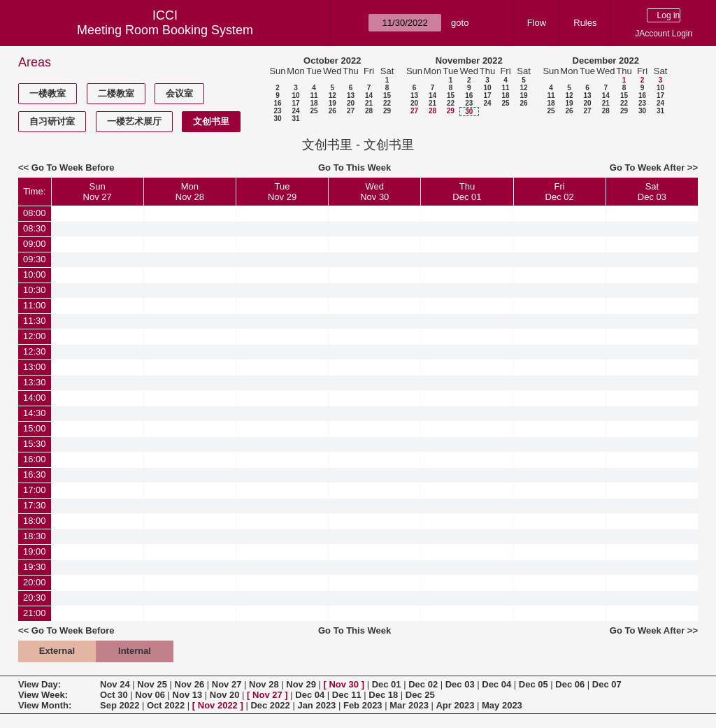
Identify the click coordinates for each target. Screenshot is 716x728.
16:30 (35, 474)
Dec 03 (460, 684)
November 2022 (469, 60)
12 (332, 95)
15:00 (35, 428)
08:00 (35, 213)
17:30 (35, 505)
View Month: (45, 705)
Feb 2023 (363, 705)
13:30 (35, 382)
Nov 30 (344, 684)
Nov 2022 (218, 705)
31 (295, 119)
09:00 (35, 244)
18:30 (35, 536)
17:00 (35, 490)
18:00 (35, 521)
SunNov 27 (98, 192)
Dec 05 (534, 684)
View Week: (43, 695)
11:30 (35, 321)
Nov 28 (264, 684)
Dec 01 (387, 684)
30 (277, 119)
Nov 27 (227, 684)
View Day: (40, 684)
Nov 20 (225, 695)
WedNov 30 (374, 192)
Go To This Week (355, 167)
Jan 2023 (316, 705)
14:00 (35, 398)
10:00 (35, 274)
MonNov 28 (190, 192)
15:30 (35, 444)
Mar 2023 (409, 705)
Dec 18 (383, 695)
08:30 (35, 228)
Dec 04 (496, 684)
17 (295, 103)
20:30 (35, 598)
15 (387, 95)
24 (295, 111)
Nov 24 (115, 684)
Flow (537, 23)
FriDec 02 (560, 192)
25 (314, 111)
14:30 (35, 413)
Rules (585, 23)
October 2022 (332, 60)
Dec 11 (347, 695)
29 (387, 111)
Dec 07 (607, 684)
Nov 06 (150, 695)
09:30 (35, 259)
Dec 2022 (270, 705)
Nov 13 (188, 695)
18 (314, 103)
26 (332, 111)
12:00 (35, 336)
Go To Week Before (73, 167)
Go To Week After (647, 167)
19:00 (35, 551)
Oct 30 (114, 695)
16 (277, 103)
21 (369, 103)
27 (351, 111)
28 (369, 111)
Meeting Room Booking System (165, 30)
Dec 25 (420, 695)
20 (351, 103)
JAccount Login (664, 34)
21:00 (35, 613)
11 (314, 95)
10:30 (35, 290)
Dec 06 (570, 684)
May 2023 (502, 705)
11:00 (35, 305)
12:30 (35, 351)
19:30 (35, 567)
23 (277, 111)
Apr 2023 (455, 705)
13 (351, 95)
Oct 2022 (166, 705)
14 (369, 95)
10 (295, 95)
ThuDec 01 (467, 192)
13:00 (35, 367)
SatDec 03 (652, 192)
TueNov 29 (282, 192)
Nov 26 (190, 684)
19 (332, 103)
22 (387, 103)
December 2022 (606, 60)
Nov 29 (301, 684)
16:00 (35, 459)
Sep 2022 (120, 705)
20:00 (35, 582)
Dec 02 (423, 684)
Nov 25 (152, 684)
